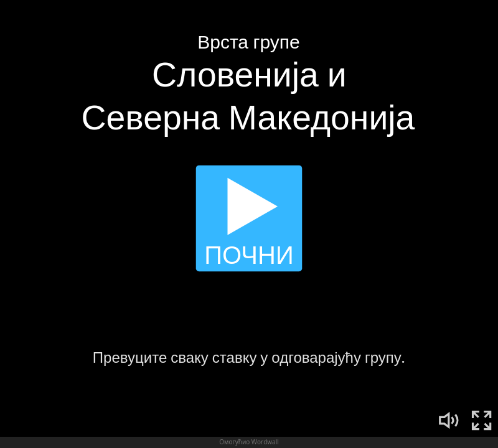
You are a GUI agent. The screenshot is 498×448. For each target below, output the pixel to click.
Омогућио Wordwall (249, 442)
